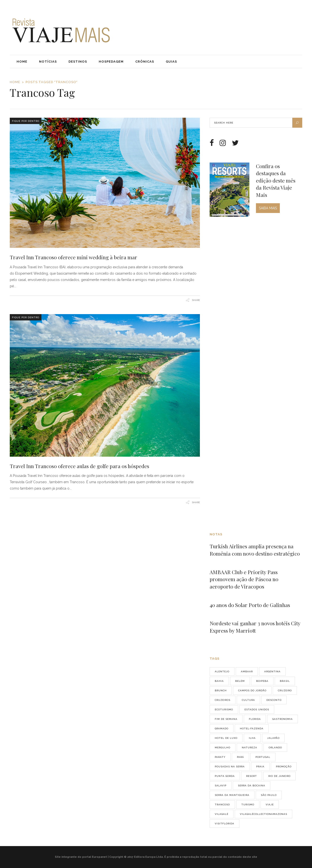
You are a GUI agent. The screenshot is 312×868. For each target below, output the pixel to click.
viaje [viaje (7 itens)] (270, 805)
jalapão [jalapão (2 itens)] (273, 738)
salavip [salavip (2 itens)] (221, 786)
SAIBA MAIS (268, 208)
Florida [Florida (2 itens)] (255, 719)
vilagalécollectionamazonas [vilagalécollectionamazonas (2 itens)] (263, 814)
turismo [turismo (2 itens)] (248, 805)
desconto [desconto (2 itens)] (274, 700)
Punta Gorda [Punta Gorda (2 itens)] (225, 776)
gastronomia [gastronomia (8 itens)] (283, 719)
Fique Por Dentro (26, 121)
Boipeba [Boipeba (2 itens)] (262, 681)
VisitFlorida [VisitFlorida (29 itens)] (224, 824)
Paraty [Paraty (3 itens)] (220, 757)
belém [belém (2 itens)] (240, 681)
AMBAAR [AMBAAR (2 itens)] (247, 671)
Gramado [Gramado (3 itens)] (222, 728)
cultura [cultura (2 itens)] (248, 700)
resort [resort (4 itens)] (252, 776)
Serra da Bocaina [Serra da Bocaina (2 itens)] (252, 786)
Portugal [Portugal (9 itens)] (263, 757)
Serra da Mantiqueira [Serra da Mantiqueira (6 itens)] (232, 795)
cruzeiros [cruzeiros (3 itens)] (223, 700)
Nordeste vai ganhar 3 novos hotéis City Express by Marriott (255, 627)
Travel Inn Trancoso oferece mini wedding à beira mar (73, 257)
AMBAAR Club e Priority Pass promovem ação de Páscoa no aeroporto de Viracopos (244, 579)
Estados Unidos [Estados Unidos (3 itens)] (257, 709)
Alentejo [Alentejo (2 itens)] (222, 671)
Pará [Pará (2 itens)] (240, 757)
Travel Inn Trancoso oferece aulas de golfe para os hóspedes (79, 466)
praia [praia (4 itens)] (260, 767)
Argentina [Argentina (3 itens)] (272, 671)
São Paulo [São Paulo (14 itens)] (269, 795)
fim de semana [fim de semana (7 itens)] (226, 719)
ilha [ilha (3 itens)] (252, 738)
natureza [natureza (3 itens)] (249, 747)
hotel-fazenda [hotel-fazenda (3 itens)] (252, 728)
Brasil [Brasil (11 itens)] (285, 681)
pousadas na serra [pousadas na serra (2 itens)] (230, 767)
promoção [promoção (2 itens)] (284, 767)
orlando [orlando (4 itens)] (275, 747)
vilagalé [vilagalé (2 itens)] (222, 814)
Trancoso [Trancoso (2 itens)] (222, 805)
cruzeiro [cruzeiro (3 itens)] (285, 690)
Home (15, 82)
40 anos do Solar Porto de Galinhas (250, 605)
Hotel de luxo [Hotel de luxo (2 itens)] (226, 738)
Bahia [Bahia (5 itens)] (219, 681)
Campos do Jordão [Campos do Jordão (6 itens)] (252, 690)
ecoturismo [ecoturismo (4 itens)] (224, 709)
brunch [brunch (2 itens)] (221, 690)
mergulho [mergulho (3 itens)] (223, 747)
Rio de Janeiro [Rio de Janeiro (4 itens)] (279, 776)
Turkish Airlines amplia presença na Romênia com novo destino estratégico (255, 550)
